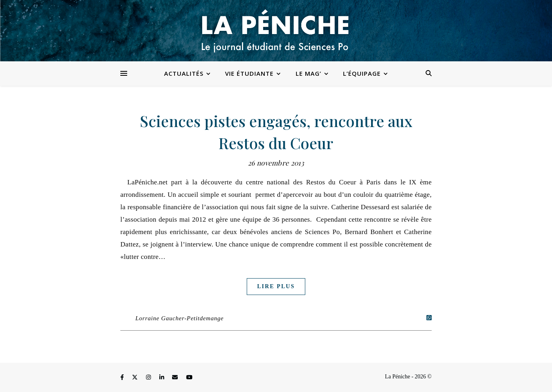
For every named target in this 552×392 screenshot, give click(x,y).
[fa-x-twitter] (136, 378)
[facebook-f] (123, 378)
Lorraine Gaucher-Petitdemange (180, 318)
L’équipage (362, 73)
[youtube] (189, 378)
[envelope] (176, 378)
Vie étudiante (249, 73)
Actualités (184, 73)
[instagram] (149, 378)
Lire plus (276, 286)
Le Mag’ (308, 73)
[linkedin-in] (162, 378)
